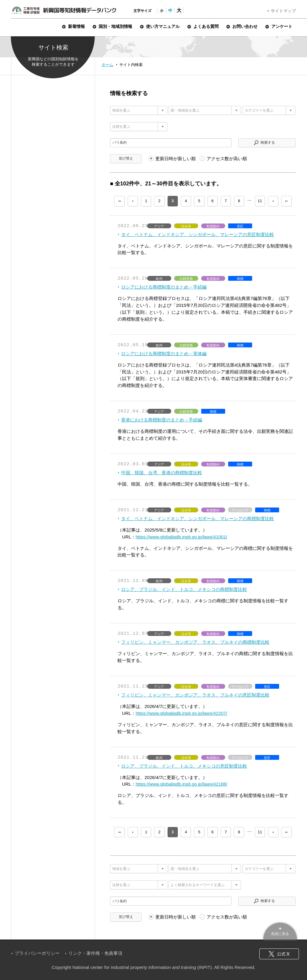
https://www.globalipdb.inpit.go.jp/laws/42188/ (181, 784)
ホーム (107, 65)
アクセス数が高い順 (227, 159)
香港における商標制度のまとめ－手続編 (162, 420)
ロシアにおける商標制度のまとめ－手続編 (164, 287)
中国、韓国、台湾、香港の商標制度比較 (162, 473)
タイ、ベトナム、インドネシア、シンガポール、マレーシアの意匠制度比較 (198, 234)
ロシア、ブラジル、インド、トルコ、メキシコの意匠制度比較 (184, 766)
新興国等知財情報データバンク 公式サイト (64, 10)
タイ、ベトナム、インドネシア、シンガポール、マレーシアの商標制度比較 (198, 518)
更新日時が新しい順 (176, 159)
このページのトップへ (280, 930)
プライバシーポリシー (37, 953)
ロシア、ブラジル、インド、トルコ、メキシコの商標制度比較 (184, 589)
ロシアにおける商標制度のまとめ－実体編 (164, 354)
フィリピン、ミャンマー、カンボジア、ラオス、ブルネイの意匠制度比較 (195, 695)
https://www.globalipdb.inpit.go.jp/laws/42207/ (181, 713)
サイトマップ (283, 11)
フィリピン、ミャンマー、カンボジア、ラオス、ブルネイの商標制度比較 (195, 642)
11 (260, 201)
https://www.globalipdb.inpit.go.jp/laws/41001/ (181, 537)
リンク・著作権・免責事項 (95, 953)
